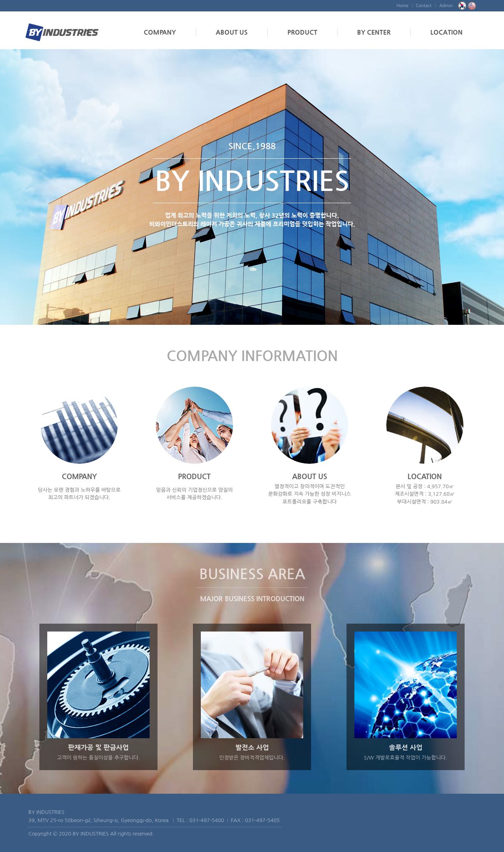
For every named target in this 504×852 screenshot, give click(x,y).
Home (403, 6)
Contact (424, 6)
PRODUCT (302, 32)
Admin (446, 6)
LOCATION (447, 32)
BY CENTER (374, 32)
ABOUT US (232, 32)
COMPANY (160, 32)
